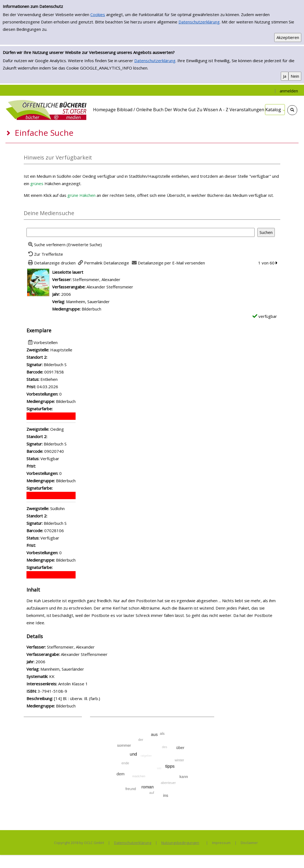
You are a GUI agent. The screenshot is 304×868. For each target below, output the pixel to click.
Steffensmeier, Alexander (96, 279)
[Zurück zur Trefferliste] (45, 254)
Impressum (221, 843)
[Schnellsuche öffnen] (292, 110)
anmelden (289, 91)
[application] (275, 110)
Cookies (98, 14)
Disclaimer (249, 843)
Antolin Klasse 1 (73, 684)
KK (52, 676)
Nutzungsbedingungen (180, 843)
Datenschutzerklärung (199, 22)
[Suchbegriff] (141, 232)
